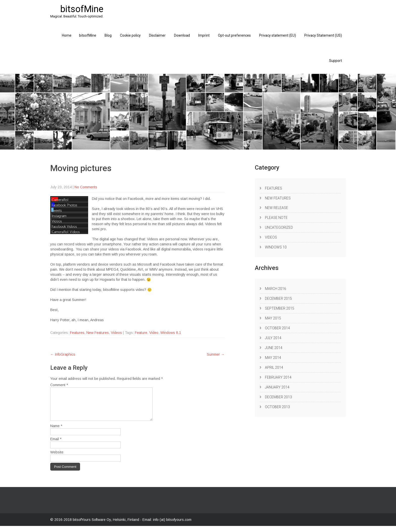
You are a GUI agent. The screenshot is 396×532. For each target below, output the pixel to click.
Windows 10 (276, 247)
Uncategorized (279, 227)
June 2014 (274, 348)
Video (154, 333)
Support (336, 61)
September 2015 (280, 308)
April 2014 (274, 367)
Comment (59, 385)
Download (182, 35)
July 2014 (273, 338)
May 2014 (273, 358)
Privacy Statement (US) (323, 35)
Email (56, 445)
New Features (98, 333)
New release (277, 208)
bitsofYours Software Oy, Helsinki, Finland (106, 526)
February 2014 (278, 377)
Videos (116, 333)
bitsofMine (88, 35)
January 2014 (277, 387)
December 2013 (278, 397)
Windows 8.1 (171, 333)
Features (77, 333)
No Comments (86, 187)
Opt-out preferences (234, 35)
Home (67, 35)
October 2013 (277, 407)
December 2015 (278, 298)
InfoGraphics (63, 354)
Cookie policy (130, 35)
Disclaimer (157, 35)
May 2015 (273, 318)
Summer (216, 354)
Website (57, 458)
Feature (141, 333)
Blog (108, 35)
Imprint (204, 35)
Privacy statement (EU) (278, 35)
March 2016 (276, 289)
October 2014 (277, 328)
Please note (276, 218)
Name (56, 432)
